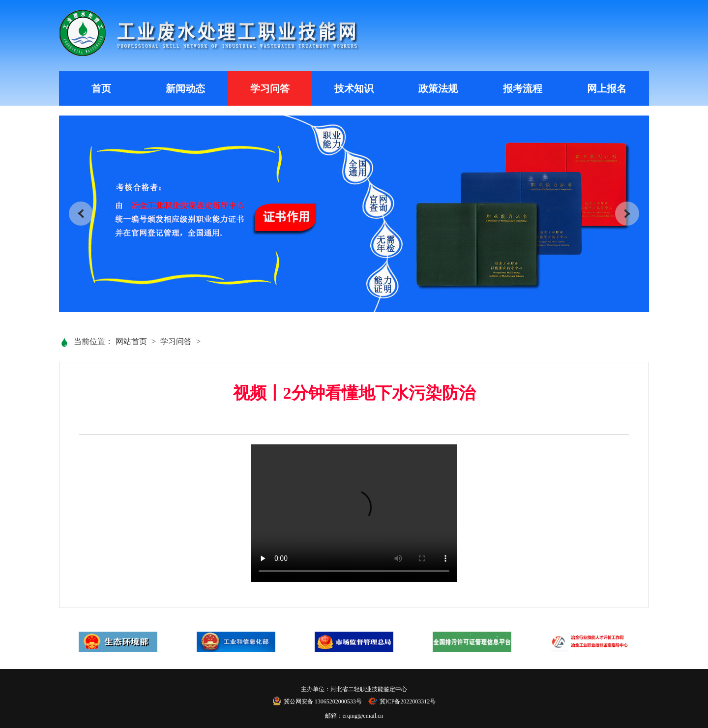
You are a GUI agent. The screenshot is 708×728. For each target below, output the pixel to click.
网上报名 (607, 88)
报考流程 (523, 88)
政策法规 (438, 88)
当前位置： (93, 341)
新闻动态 (185, 88)
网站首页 (131, 341)
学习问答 (270, 88)
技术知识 (354, 88)
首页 (101, 88)
